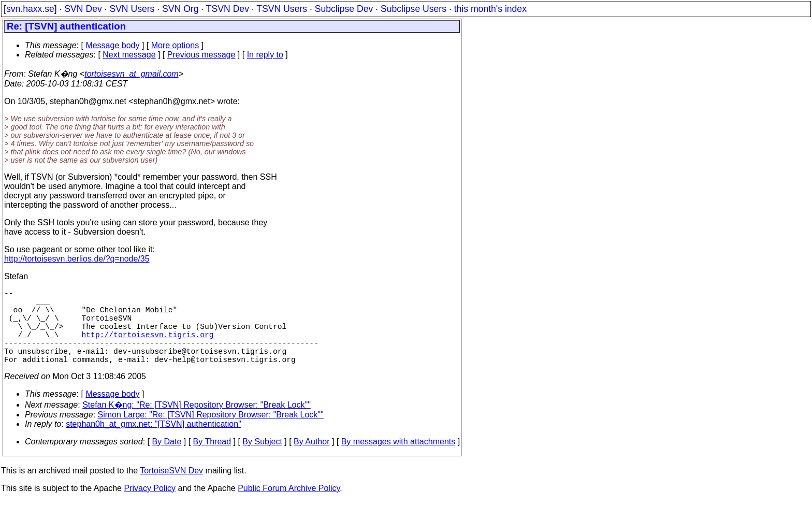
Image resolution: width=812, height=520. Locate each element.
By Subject (262, 460)
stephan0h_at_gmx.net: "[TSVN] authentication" (154, 443)
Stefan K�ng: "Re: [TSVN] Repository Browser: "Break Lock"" (197, 423)
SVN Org (180, 9)
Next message (129, 55)
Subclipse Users (414, 9)
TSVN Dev (228, 9)
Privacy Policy (150, 507)
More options (175, 45)
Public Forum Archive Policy (289, 507)
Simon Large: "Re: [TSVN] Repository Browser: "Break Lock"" (211, 433)
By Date (166, 460)
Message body (112, 45)
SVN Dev (83, 9)
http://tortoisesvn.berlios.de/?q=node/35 (77, 259)
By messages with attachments (398, 460)
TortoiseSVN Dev (171, 489)
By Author (311, 460)
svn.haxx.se (30, 9)
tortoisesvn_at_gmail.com (131, 74)
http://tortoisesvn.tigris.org (148, 346)
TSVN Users (282, 9)
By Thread (212, 460)
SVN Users (132, 9)
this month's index (490, 9)
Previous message (201, 55)
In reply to (265, 55)
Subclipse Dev (344, 9)
